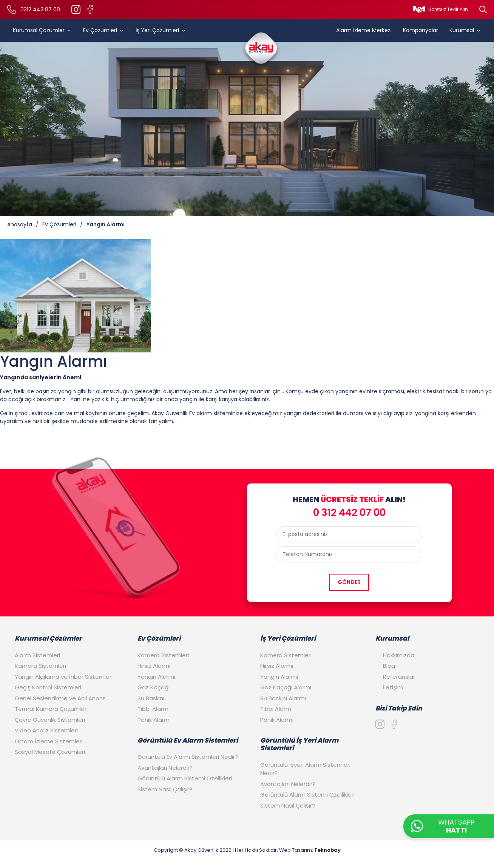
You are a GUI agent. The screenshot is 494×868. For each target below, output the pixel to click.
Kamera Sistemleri (40, 666)
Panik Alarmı (277, 720)
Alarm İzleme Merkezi (364, 30)
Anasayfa (20, 224)
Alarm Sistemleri (37, 655)
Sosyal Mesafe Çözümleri (50, 752)
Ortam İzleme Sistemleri (49, 741)
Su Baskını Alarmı (283, 698)
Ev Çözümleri (104, 30)
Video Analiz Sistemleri (46, 730)
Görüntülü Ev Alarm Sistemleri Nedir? (188, 757)
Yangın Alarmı (106, 224)
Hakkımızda (399, 655)
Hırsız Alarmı (154, 666)
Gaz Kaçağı (154, 687)
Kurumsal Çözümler (42, 30)
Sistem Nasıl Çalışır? (165, 789)
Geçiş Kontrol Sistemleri (48, 687)
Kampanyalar (421, 30)
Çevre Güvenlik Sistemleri (50, 720)
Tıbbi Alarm (153, 709)
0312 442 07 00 (40, 9)
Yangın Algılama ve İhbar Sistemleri (64, 677)
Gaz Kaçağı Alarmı (286, 687)
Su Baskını (151, 698)
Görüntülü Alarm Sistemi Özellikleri (185, 778)
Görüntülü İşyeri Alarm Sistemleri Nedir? (305, 769)
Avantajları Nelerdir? (165, 768)
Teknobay (327, 850)
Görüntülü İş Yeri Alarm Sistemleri (299, 744)
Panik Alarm (154, 720)
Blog (389, 666)
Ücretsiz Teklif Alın (448, 9)
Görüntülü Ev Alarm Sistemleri (188, 740)
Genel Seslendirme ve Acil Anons (60, 698)
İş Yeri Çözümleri (161, 30)
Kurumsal (465, 30)
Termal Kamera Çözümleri (51, 709)
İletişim (393, 687)
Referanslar (399, 677)
